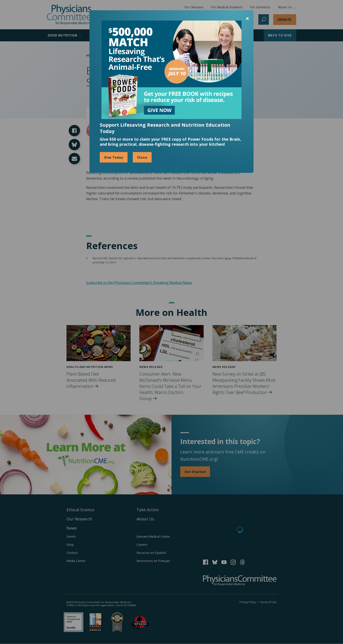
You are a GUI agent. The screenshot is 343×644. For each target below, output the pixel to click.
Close (142, 157)
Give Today (114, 157)
